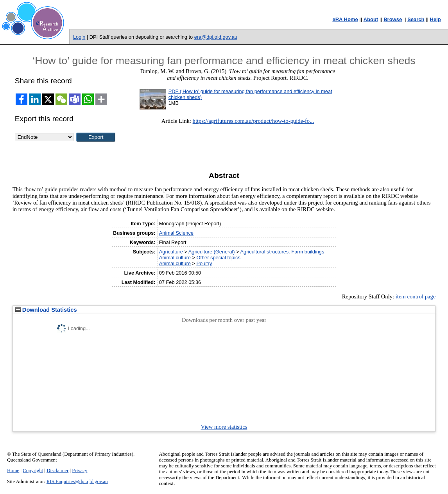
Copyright (33, 471)
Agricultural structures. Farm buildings (282, 252)
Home (13, 471)
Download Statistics (46, 310)
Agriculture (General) (212, 252)
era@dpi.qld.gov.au (216, 37)
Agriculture (171, 252)
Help (435, 19)
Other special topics (218, 258)
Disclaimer (57, 471)
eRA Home (345, 19)
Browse (393, 19)
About (371, 19)
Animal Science (176, 233)
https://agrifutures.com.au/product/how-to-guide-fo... (254, 121)
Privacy (80, 471)
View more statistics (224, 427)
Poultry (204, 263)
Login (79, 37)
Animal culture (175, 258)
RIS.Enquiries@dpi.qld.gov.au (77, 481)
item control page (416, 296)
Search (416, 19)
